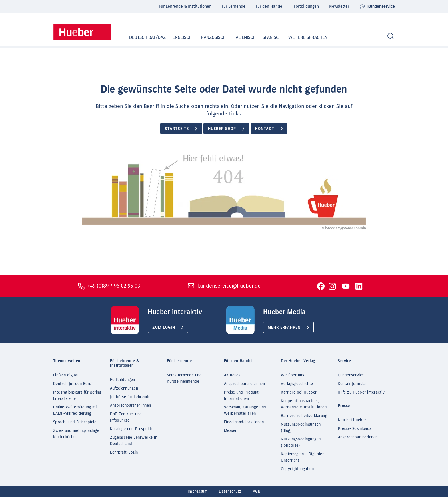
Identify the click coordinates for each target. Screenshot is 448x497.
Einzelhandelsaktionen (244, 422)
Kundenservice (377, 7)
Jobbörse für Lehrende (130, 397)
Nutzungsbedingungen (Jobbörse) (301, 442)
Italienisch (239, 37)
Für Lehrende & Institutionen (185, 6)
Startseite (177, 129)
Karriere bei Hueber (299, 392)
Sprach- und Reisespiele (75, 422)
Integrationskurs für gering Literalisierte (77, 396)
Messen (231, 431)
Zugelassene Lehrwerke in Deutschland (134, 441)
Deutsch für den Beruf (73, 384)
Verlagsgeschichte (297, 384)
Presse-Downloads (355, 429)
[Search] (391, 36)
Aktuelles (232, 375)
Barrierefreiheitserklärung (304, 416)
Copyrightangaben (297, 469)
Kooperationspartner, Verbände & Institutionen (304, 404)
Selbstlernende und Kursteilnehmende (184, 378)
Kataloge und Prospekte (132, 429)
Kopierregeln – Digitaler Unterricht (302, 457)
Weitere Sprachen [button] (308, 37)
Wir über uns (292, 375)
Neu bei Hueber (352, 420)
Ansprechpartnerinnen (358, 437)
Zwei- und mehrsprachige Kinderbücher (76, 434)
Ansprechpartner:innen (131, 406)
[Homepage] (82, 32)
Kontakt (265, 129)
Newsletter (339, 6)
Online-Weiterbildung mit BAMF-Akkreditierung (76, 410)
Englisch (177, 37)
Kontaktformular (352, 384)
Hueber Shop (222, 129)
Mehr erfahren (284, 328)
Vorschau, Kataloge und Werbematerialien (245, 410)
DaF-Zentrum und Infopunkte (126, 417)
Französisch (207, 37)
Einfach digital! (66, 375)
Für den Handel (270, 6)
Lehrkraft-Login (124, 452)
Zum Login (164, 328)
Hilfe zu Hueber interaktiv (361, 392)
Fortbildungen (306, 6)
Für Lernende (234, 6)
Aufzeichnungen (124, 388)
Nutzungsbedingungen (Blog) (301, 428)
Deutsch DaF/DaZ (142, 37)
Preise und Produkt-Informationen (242, 396)
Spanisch (267, 37)
